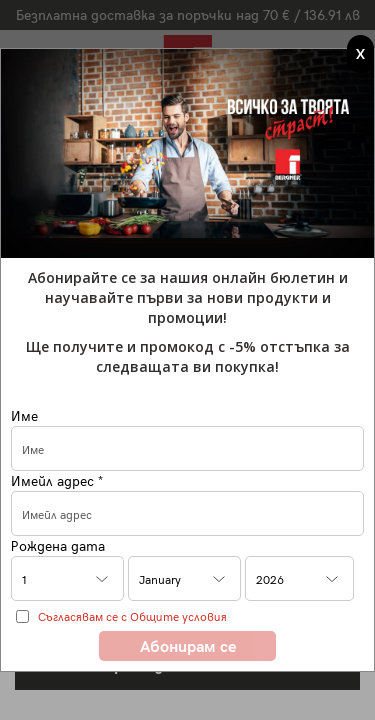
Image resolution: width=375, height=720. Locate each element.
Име (24, 415)
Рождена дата (58, 545)
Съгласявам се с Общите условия (132, 616)
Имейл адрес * (57, 480)
